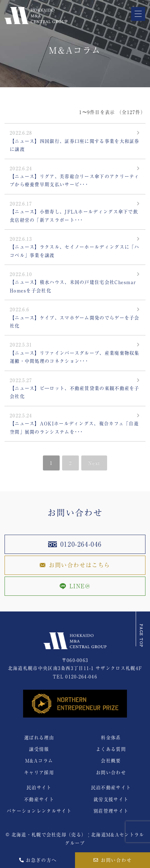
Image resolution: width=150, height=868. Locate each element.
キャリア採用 (39, 773)
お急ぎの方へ (38, 860)
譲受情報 (39, 749)
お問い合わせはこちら (75, 565)
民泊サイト (39, 788)
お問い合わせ (113, 860)
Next (94, 463)
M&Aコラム (39, 761)
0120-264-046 (75, 544)
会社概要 (111, 761)
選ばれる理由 (39, 738)
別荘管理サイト (111, 811)
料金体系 (111, 738)
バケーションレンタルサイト (39, 811)
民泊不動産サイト (111, 788)
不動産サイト (39, 799)
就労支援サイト (111, 799)
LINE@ (75, 586)
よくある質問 (111, 749)
